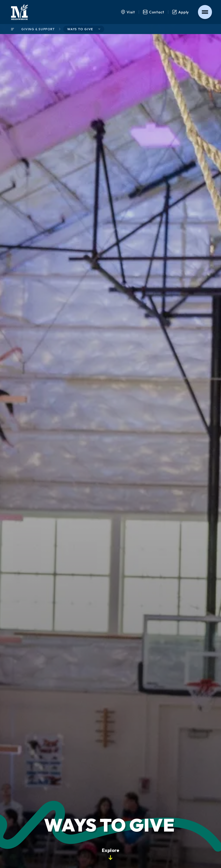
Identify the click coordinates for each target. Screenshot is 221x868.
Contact (154, 12)
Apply (181, 12)
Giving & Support (38, 29)
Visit (128, 12)
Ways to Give (80, 29)
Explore (110, 854)
